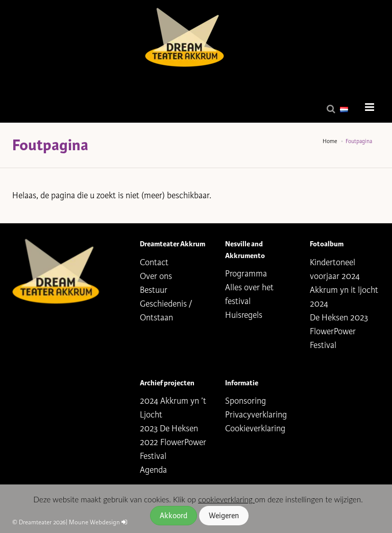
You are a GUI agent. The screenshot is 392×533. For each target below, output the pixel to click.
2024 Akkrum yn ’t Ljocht (173, 408)
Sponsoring (246, 401)
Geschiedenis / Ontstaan (166, 311)
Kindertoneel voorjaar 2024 (335, 269)
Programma (246, 274)
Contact (154, 262)
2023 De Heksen (169, 428)
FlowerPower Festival (333, 338)
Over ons (156, 276)
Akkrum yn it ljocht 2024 (344, 297)
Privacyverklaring (256, 415)
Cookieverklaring (255, 428)
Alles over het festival (249, 294)
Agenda (153, 470)
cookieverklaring (226, 499)
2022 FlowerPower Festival (173, 449)
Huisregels (244, 315)
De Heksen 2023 (339, 318)
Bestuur (154, 290)
